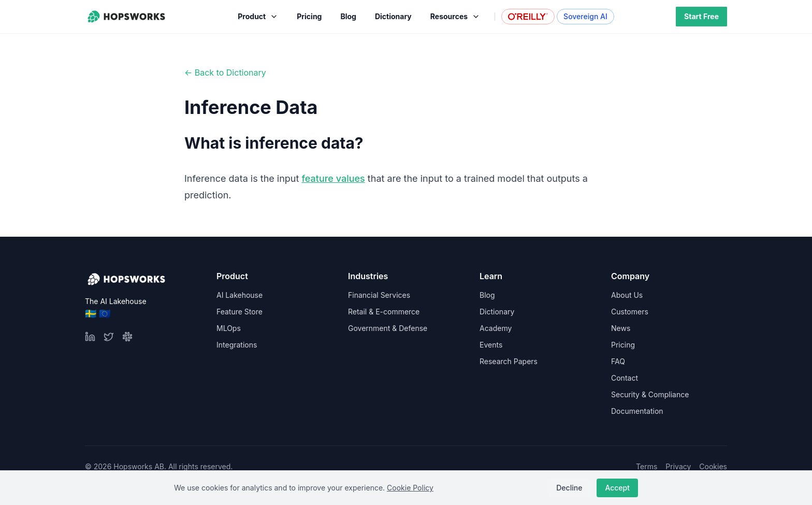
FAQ (618, 361)
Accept (617, 488)
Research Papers (509, 361)
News (621, 328)
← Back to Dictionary (225, 73)
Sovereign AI (585, 16)
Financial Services (379, 295)
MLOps (229, 328)
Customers (630, 312)
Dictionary (497, 312)
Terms (647, 466)
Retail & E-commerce (384, 312)
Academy (496, 328)
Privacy (678, 466)
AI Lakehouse (240, 295)
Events (491, 345)
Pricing (623, 345)
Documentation (637, 411)
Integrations (237, 345)
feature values (333, 178)
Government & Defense (388, 328)
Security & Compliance (650, 394)
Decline (569, 488)
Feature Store (240, 312)
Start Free (701, 16)
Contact (625, 378)
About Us (627, 295)
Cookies (713, 466)
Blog (487, 295)
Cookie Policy (410, 488)
